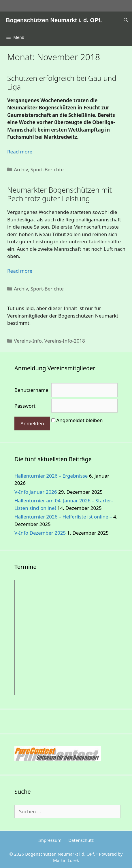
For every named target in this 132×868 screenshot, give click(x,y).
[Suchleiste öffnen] (126, 20)
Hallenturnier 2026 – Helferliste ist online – (63, 517)
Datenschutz (81, 840)
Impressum (50, 840)
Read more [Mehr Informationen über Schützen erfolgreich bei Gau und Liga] (20, 152)
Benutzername (31, 390)
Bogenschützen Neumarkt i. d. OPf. (54, 20)
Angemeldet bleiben (79, 420)
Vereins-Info (28, 341)
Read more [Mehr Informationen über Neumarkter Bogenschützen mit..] (20, 271)
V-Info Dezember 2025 (40, 533)
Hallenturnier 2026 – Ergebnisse (51, 476)
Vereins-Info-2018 (65, 341)
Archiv (21, 169)
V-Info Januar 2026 (36, 492)
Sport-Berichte (47, 169)
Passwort (25, 406)
